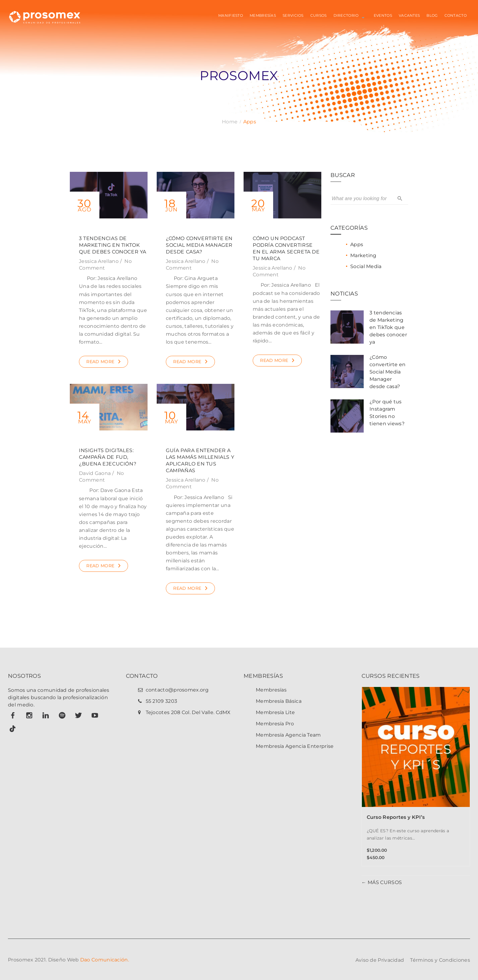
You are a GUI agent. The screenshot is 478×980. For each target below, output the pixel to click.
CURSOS (319, 15)
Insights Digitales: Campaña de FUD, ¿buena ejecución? (108, 457)
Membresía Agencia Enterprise (295, 746)
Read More (100, 362)
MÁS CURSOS (384, 882)
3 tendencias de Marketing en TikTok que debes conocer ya (113, 245)
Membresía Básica (279, 701)
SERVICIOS (293, 15)
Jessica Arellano (99, 261)
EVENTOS (383, 15)
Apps (357, 244)
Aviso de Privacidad (380, 960)
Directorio (346, 15)
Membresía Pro (275, 724)
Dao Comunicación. (105, 960)
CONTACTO (456, 15)
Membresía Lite (275, 712)
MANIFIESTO (231, 15)
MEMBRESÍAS (263, 15)
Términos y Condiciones (440, 960)
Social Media (366, 266)
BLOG (432, 15)
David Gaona (95, 473)
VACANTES (409, 15)
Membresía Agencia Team (288, 735)
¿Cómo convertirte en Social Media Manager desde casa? (199, 245)
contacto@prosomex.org (177, 690)
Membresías (271, 690)
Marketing (363, 255)
